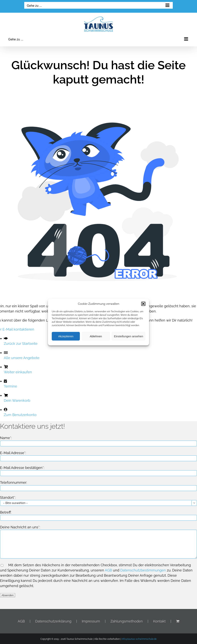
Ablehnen (96, 336)
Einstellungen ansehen (129, 336)
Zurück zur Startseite (21, 344)
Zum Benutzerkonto (20, 415)
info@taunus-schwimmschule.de (139, 639)
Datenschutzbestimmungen (143, 570)
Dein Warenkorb (17, 401)
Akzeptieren (66, 336)
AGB (108, 570)
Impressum (91, 621)
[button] (143, 304)
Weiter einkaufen (18, 372)
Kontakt (159, 621)
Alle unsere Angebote (22, 358)
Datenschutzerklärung (53, 621)
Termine (10, 386)
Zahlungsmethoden (127, 621)
